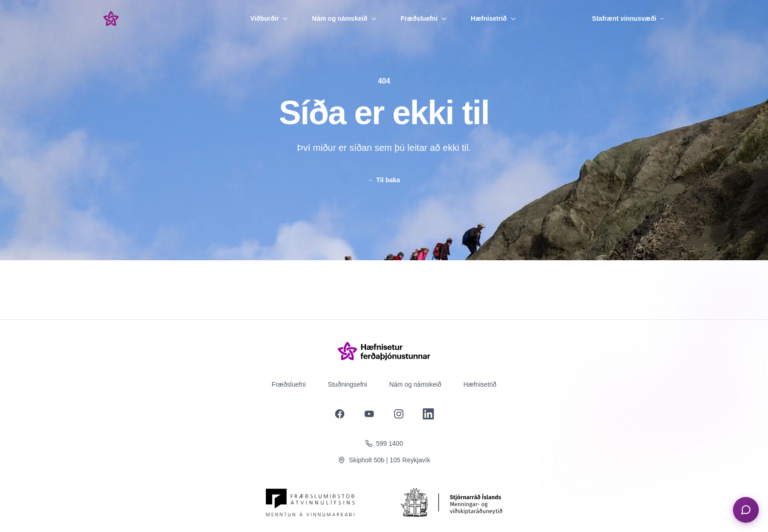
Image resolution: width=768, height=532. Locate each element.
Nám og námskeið (345, 18)
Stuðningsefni (347, 384)
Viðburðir (270, 18)
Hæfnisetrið (494, 18)
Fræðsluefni (425, 18)
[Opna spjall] (746, 510)
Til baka (384, 180)
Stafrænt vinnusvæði (628, 18)
